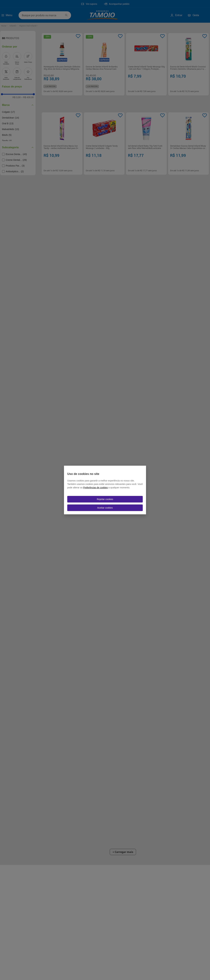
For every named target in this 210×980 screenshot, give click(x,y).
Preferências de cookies (95, 488)
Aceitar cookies (105, 508)
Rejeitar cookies (105, 499)
